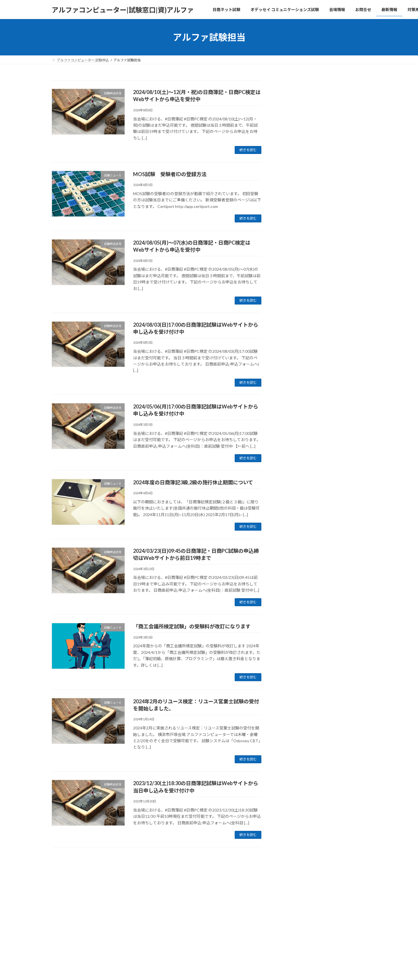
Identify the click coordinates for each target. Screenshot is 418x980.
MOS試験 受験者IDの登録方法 (170, 174)
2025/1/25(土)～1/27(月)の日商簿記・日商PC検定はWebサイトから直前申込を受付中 (322, 447)
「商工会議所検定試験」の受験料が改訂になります (192, 626)
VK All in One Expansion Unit (245, 903)
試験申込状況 (320, 370)
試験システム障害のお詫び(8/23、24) (317, 296)
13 (181, 862)
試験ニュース (320, 202)
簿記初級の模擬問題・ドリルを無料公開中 (322, 244)
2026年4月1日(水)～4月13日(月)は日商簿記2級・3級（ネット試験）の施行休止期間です (323, 215)
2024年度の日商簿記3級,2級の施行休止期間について (193, 482)
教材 (314, 237)
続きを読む (248, 150)
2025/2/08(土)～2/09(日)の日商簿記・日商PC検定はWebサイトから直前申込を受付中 (322, 412)
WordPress (178, 903)
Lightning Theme (207, 903)
